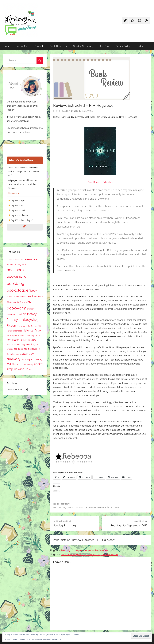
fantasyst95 (87, 111)
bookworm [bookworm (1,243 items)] (17, 308)
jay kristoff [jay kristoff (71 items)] (16, 335)
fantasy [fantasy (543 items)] (12, 320)
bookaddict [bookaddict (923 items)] (17, 270)
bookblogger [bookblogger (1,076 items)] (18, 290)
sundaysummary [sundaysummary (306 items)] (32, 359)
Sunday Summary (83, 46)
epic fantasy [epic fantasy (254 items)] (29, 314)
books (70, 507)
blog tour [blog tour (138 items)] (21, 264)
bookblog (61, 507)
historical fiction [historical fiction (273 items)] (33, 331)
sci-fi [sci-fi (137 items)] (16, 349)
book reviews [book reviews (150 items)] (14, 302)
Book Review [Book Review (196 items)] (35, 296)
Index (140, 46)
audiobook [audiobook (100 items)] (11, 264)
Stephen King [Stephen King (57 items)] (18, 354)
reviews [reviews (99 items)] (10, 349)
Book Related (59, 46)
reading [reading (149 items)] (21, 344)
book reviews (63, 504)
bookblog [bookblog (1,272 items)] (15, 283)
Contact (39, 46)
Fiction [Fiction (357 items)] (11, 326)
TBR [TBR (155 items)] (9, 364)
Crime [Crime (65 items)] (18, 314)
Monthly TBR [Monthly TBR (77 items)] (25, 335)
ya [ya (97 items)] (30, 369)
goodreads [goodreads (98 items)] (17, 331)
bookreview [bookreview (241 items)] (20, 296)
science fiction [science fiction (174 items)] (27, 349)
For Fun (104, 46)
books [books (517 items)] (26, 302)
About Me (22, 46)
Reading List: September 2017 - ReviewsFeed (85, 550)
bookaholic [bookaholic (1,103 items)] (16, 276)
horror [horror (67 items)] (9, 335)
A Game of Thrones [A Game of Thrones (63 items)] (13, 260)
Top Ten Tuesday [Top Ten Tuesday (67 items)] (27, 365)
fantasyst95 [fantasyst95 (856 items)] (28, 320)
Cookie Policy (56, 639)
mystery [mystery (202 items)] (35, 335)
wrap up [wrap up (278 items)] (23, 369)
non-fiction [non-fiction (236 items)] (13, 340)
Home (7, 46)
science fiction (112, 507)
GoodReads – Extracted (100, 182)
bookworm (79, 507)
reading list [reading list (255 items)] (32, 344)
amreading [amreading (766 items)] (30, 259)
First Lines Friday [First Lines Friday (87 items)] (24, 326)
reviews (100, 507)
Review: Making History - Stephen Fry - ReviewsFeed (89, 554)
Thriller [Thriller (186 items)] (16, 364)
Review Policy (123, 46)
